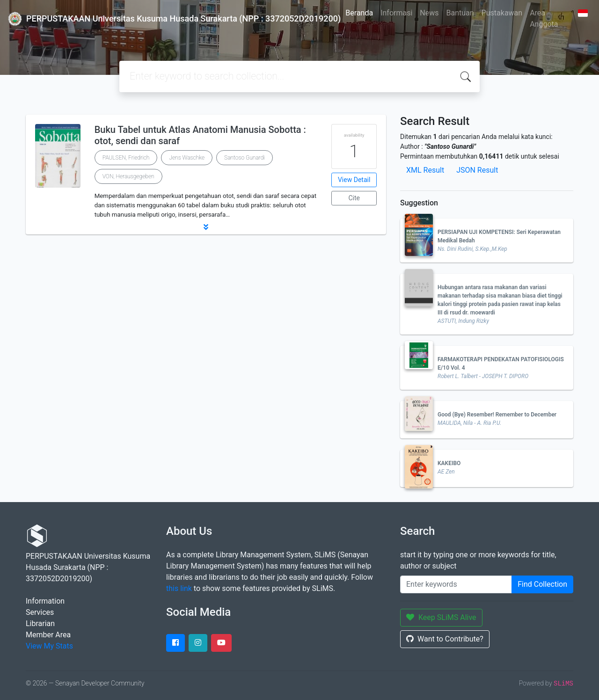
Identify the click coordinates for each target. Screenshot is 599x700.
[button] (206, 227)
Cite (354, 198)
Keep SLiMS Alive (441, 617)
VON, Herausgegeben (128, 176)
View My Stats (49, 646)
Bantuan (460, 13)
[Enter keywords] (456, 584)
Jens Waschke (187, 158)
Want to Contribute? (445, 639)
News (429, 13)
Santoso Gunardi (245, 158)
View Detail (354, 180)
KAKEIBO (449, 463)
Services (40, 612)
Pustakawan (502, 13)
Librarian (40, 623)
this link (179, 588)
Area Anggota (544, 18)
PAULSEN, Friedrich (126, 158)
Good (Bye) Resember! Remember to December (497, 415)
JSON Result (477, 170)
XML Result (425, 170)
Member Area (48, 635)
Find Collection (542, 584)
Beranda (359, 13)
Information (45, 601)
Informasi (396, 13)
